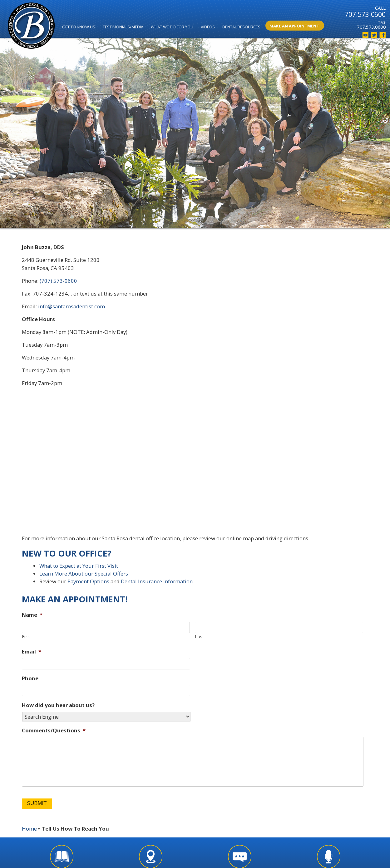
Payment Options (88, 581)
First (27, 637)
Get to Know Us (79, 27)
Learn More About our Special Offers (84, 574)
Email (32, 652)
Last (200, 637)
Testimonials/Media (123, 27)
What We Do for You (172, 27)
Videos (208, 27)
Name (32, 615)
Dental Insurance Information (157, 581)
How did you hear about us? (58, 705)
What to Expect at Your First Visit (79, 566)
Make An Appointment (294, 26)
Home (29, 829)
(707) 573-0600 (58, 281)
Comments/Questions (54, 731)
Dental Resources (241, 27)
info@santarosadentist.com (72, 306)
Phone (30, 678)
